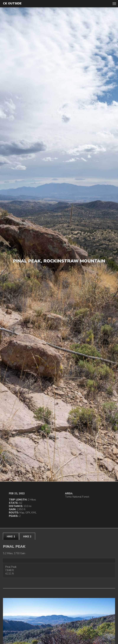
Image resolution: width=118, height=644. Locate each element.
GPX (28, 513)
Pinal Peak (11, 567)
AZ (21, 503)
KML (34, 513)
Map (22, 513)
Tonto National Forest (77, 497)
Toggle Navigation (114, 4)
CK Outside (12, 4)
